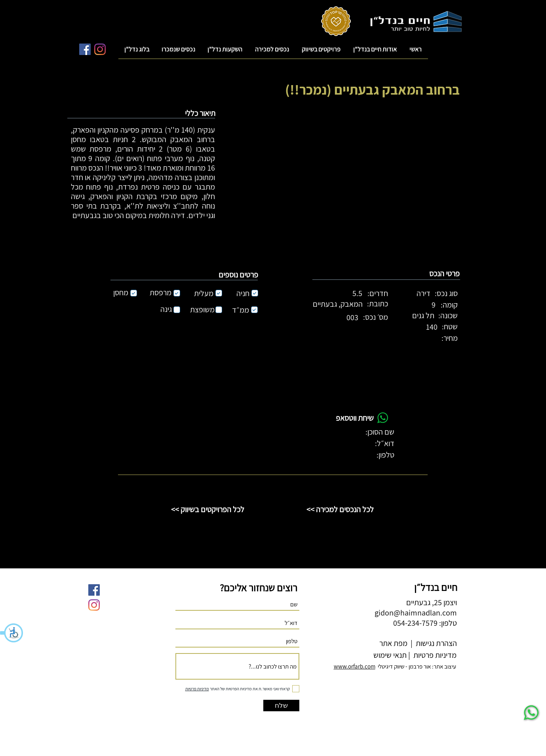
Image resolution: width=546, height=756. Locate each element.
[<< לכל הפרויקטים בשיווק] (208, 509)
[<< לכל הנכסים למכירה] (340, 509)
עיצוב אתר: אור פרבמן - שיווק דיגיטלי (395, 666)
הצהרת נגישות (436, 643)
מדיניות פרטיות (434, 655)
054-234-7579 (415, 623)
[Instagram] (100, 49)
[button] (12, 633)
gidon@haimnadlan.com (416, 613)
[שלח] (281, 706)
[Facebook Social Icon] (85, 49)
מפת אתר (393, 643)
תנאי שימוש (389, 655)
